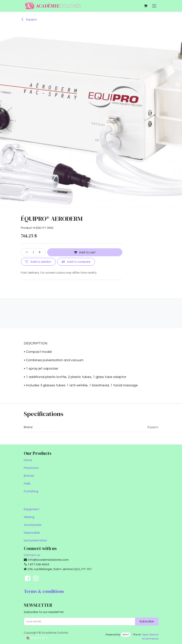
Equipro (29, 20)
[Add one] (41, 252)
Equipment (32, 509)
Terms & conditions (44, 591)
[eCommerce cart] (146, 6)
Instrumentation (35, 540)
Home (28, 460)
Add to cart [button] (85, 252)
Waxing (29, 517)
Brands (29, 476)
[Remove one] (26, 252)
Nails (27, 483)
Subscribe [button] (147, 621)
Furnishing (31, 491)
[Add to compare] (76, 262)
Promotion (31, 468)
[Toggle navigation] (154, 6)
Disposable (32, 533)
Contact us (32, 555)
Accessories (33, 525)
